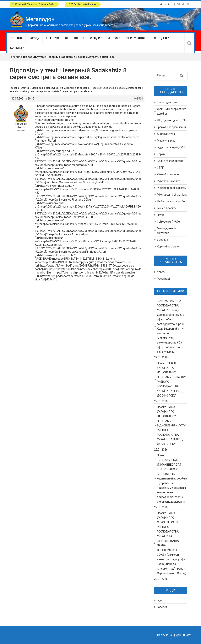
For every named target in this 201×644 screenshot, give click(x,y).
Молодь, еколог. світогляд (167, 231)
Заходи (34, 38)
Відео (161, 600)
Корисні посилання (169, 246)
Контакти (17, 48)
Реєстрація (164, 279)
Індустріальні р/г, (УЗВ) (172, 147)
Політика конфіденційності (174, 635)
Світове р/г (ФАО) (168, 222)
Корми (161, 154)
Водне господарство (170, 161)
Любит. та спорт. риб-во (172, 201)
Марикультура (166, 141)
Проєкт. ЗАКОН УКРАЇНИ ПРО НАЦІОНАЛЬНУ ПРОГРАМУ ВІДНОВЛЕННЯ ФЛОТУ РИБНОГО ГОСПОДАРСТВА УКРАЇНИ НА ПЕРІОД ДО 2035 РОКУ (171, 425)
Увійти (161, 272)
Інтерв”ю (52, 38)
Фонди (95, 38)
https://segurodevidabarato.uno (54, 120)
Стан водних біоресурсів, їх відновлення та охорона (60, 88)
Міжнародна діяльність (172, 195)
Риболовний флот (168, 181)
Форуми (114, 38)
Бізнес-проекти (167, 208)
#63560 (138, 99)
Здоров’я (163, 240)
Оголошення (75, 38)
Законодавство (167, 102)
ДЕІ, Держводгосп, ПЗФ (172, 120)
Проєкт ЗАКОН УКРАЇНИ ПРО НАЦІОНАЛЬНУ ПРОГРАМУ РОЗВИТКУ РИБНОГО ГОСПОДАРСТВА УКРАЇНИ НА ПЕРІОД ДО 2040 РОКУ (171, 379)
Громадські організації (171, 127)
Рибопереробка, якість (171, 188)
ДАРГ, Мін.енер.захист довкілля (171, 111)
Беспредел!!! (160, 38)
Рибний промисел (168, 174)
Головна (16, 38)
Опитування (136, 38)
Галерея (162, 607)
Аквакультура (166, 134)
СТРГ (160, 168)
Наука (161, 215)
